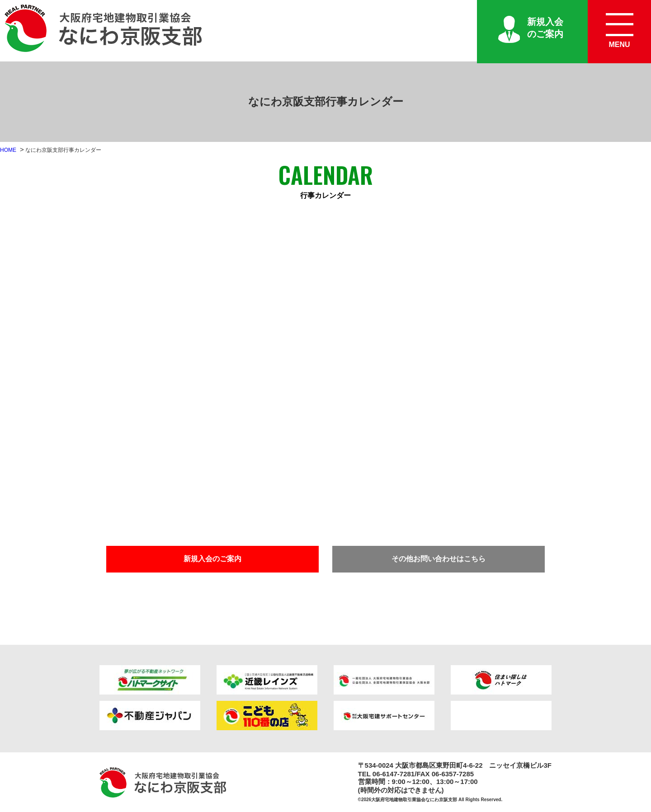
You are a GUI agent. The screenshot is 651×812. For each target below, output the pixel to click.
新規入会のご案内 (545, 28)
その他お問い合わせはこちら (439, 559)
